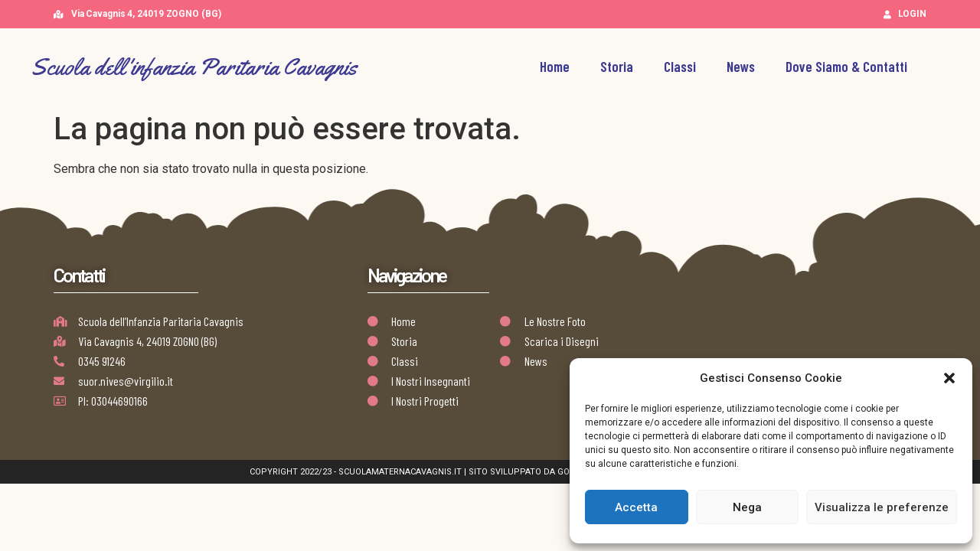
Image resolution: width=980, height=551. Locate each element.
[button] (949, 378)
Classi (680, 66)
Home (555, 66)
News (741, 66)
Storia (617, 66)
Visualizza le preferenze (882, 507)
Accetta (636, 507)
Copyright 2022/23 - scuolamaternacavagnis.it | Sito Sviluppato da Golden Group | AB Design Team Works (490, 472)
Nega (747, 507)
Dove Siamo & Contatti (846, 66)
